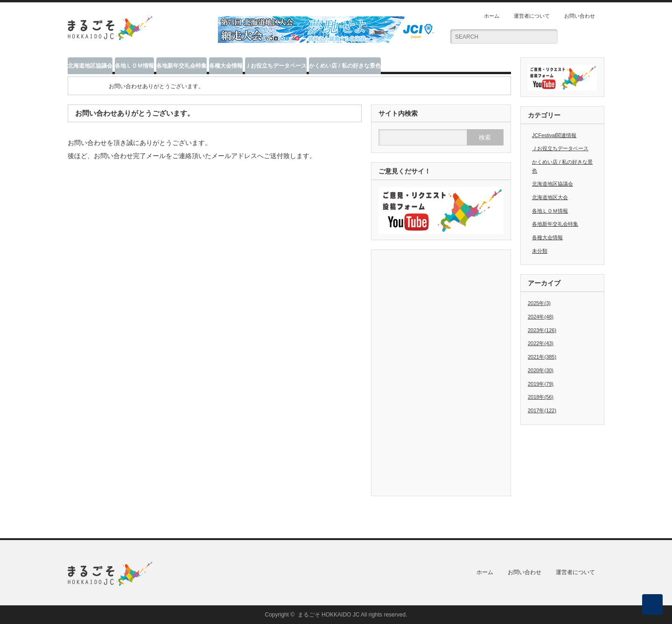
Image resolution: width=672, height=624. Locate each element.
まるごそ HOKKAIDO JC (329, 615)
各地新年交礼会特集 (182, 66)
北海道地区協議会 (90, 66)
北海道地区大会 (550, 197)
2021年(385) (542, 357)
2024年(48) (541, 317)
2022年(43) (541, 343)
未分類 (540, 251)
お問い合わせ (580, 16)
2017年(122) (542, 410)
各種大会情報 (226, 66)
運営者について (532, 16)
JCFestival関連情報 (554, 135)
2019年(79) (541, 384)
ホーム (492, 16)
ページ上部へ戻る (652, 604)
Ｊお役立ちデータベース (276, 66)
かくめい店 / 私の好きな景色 (345, 66)
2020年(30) (541, 370)
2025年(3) (539, 303)
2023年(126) (542, 330)
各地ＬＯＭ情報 (134, 66)
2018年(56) (541, 397)
